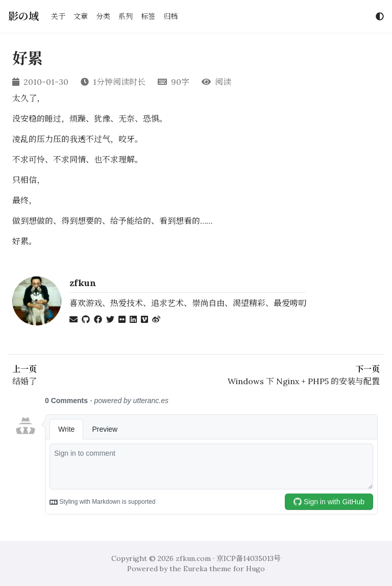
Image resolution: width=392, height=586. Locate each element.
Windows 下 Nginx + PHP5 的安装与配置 (304, 381)
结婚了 (24, 381)
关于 (58, 16)
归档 (170, 16)
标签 (148, 16)
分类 (103, 16)
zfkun (83, 283)
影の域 (23, 16)
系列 (126, 16)
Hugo (255, 569)
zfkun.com (193, 558)
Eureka (195, 569)
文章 (81, 16)
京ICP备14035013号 (249, 558)
